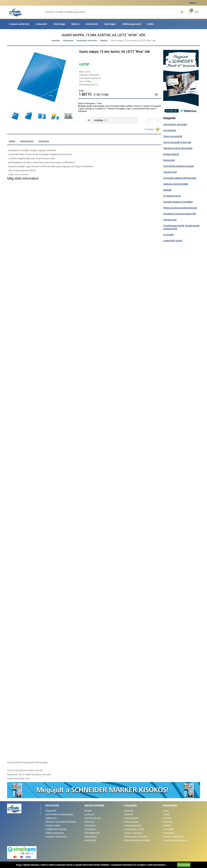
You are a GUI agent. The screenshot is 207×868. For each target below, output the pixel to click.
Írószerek (128, 814)
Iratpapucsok (170, 220)
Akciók (150, 24)
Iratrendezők (170, 130)
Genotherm (90, 825)
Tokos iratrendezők (173, 136)
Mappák (104, 40)
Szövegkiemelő (92, 833)
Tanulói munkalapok (173, 837)
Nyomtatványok (92, 818)
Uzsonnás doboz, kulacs (175, 840)
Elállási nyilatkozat (55, 833)
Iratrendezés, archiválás (87, 40)
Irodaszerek (41, 24)
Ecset (166, 811)
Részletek (171, 865)
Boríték (88, 811)
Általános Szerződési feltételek (60, 822)
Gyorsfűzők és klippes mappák (178, 166)
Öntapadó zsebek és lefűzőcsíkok (180, 178)
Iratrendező (90, 840)
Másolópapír (91, 837)
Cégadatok (51, 811)
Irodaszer (128, 811)
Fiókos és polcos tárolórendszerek (180, 208)
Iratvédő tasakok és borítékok (178, 202)
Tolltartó (167, 825)
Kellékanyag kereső (131, 24)
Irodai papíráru (131, 818)
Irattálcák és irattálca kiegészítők (180, 214)
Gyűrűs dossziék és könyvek (177, 142)
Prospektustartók (172, 196)
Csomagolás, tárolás (134, 829)
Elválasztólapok (171, 154)
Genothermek (170, 172)
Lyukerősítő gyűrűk (173, 241)
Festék (166, 814)
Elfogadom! (184, 865)
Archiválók (168, 235)
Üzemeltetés (92, 24)
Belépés (193, 3)
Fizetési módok (53, 825)
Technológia (59, 24)
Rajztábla (168, 822)
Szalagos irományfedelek (176, 184)
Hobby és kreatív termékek (137, 840)
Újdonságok (110, 24)
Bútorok (75, 24)
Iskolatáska (169, 833)
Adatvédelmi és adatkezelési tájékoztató (59, 816)
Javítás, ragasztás (133, 833)
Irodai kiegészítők (132, 825)
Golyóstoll (89, 822)
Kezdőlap (56, 40)
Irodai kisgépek (131, 822)
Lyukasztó (90, 814)
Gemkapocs (90, 829)
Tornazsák (168, 829)
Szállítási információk (56, 829)
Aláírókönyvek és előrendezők (178, 148)
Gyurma (167, 818)
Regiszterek (169, 160)
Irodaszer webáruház (19, 24)
